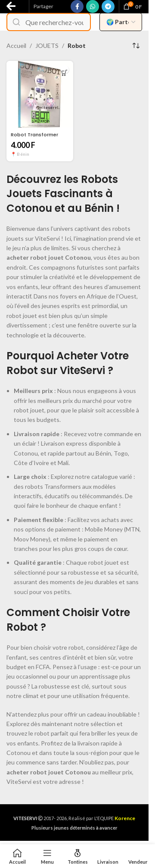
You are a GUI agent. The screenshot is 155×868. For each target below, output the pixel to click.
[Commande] (136, 46)
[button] (65, 73)
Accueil (16, 46)
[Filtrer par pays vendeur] (121, 22)
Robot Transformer (34, 135)
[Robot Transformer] (40, 94)
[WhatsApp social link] (93, 6)
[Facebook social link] (77, 6)
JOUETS (47, 46)
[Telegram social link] (108, 6)
